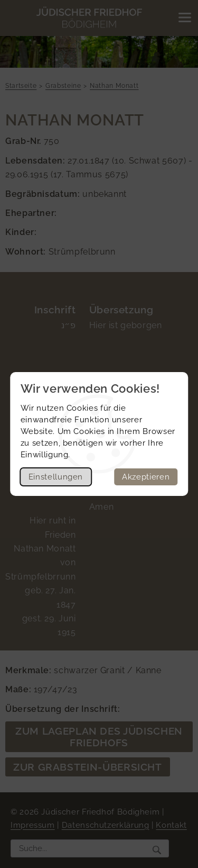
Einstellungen (56, 477)
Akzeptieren (146, 477)
